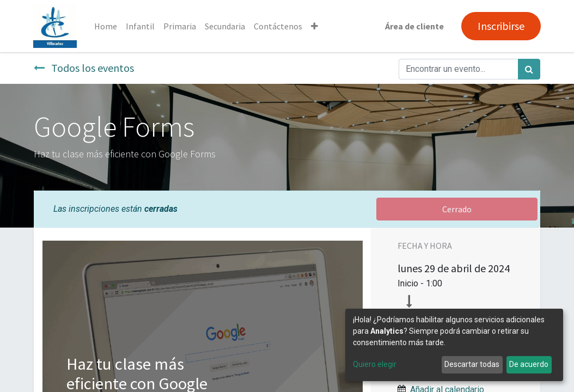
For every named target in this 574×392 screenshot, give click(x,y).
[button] (315, 26)
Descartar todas (472, 364)
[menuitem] (106, 26)
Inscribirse (500, 26)
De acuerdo (529, 364)
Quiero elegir (375, 364)
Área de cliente (414, 26)
